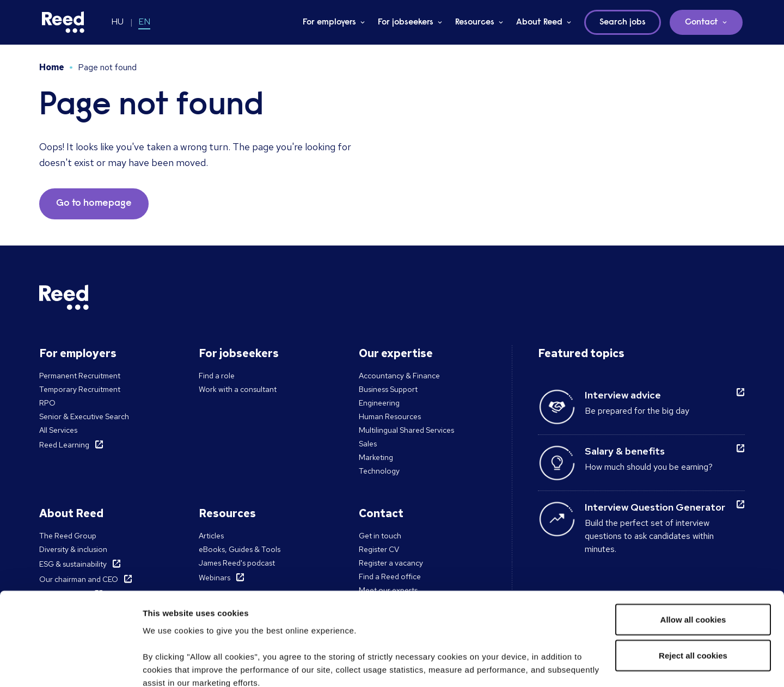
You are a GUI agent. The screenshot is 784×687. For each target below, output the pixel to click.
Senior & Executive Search (84, 416)
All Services (58, 430)
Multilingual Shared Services (406, 430)
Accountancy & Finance (399, 376)
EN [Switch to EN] (144, 22)
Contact (702, 22)
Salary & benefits (625, 451)
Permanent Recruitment (80, 376)
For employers (329, 22)
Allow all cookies (693, 534)
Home (52, 67)
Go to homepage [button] (94, 204)
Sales (368, 444)
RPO (47, 403)
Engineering (379, 403)
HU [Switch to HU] (117, 22)
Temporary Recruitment (80, 389)
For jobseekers (406, 22)
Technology (379, 471)
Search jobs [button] (623, 22)
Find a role (217, 376)
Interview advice (623, 395)
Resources (475, 22)
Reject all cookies (693, 570)
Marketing (376, 457)
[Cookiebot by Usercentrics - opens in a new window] (71, 666)
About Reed (539, 22)
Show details (168, 665)
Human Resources (390, 416)
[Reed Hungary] (63, 22)
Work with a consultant (238, 389)
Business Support (388, 389)
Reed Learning (64, 445)
